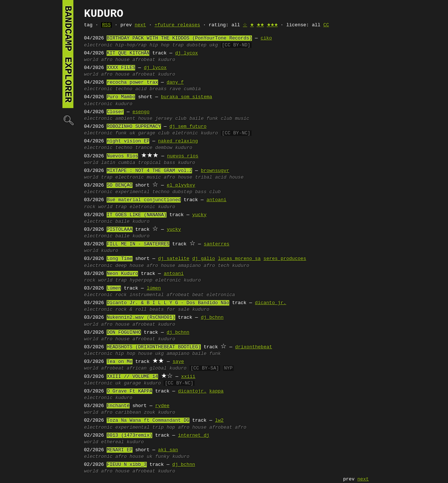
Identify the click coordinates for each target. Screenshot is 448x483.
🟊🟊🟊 (272, 25)
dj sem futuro (188, 127)
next (140, 25)
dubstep (197, 45)
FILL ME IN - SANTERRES (138, 244)
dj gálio (203, 259)
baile (122, 222)
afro (107, 413)
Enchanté (118, 406)
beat (198, 295)
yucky (199, 215)
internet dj (194, 436)
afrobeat (144, 60)
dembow (164, 148)
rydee (162, 406)
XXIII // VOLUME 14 (132, 377)
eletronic (185, 133)
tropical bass (156, 163)
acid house (229, 177)
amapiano (189, 266)
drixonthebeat (254, 347)
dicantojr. (192, 391)
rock (90, 207)
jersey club (171, 119)
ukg (213, 45)
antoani (216, 200)
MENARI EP (119, 450)
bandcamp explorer (68, 54)
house (145, 119)
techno (124, 89)
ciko (266, 38)
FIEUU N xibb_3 (127, 465)
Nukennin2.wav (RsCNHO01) (141, 318)
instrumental (147, 295)
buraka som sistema (187, 97)
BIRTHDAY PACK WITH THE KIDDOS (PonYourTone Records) (179, 38)
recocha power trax (132, 83)
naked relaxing (178, 141)
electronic (98, 45)
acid (141, 89)
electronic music (138, 177)
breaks (158, 89)
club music (235, 119)
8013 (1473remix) (129, 436)
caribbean (128, 413)
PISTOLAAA (119, 230)
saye (178, 362)
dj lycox (187, 53)
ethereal (112, 442)
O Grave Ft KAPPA (129, 391)
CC (326, 25)
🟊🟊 (260, 25)
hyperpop (141, 280)
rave (175, 89)
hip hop (159, 45)
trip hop (164, 428)
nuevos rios (183, 156)
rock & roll (131, 310)
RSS (106, 25)
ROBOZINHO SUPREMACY (134, 127)
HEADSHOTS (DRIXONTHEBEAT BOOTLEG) (154, 347)
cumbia (192, 89)
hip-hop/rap (131, 45)
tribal (204, 177)
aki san (168, 450)
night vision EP (128, 141)
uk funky (158, 457)
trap (178, 45)
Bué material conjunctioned (144, 200)
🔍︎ (68, 120)
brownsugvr (215, 171)
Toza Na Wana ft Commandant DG (148, 421)
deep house (130, 266)
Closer (115, 112)
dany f (175, 83)
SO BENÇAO (119, 185)
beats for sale (169, 310)
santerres (217, 244)
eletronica (221, 295)
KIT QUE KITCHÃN (128, 53)
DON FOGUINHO (124, 333)
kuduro (167, 60)
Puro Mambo (121, 97)
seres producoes (285, 259)
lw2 (219, 421)
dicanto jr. (271, 303)
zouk (150, 413)
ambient (125, 119)
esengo (141, 112)
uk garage (142, 133)
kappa (216, 391)
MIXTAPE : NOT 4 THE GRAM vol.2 (149, 171)
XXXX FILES (121, 68)
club (164, 133)
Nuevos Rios (122, 156)
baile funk (204, 119)
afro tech (217, 266)
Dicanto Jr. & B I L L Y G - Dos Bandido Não (168, 303)
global (158, 368)
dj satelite (174, 259)
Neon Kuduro (122, 274)
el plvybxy (181, 185)
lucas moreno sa (239, 259)
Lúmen (114, 288)
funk (121, 133)
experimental (133, 192)
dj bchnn (212, 318)
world (91, 60)
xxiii (188, 377)
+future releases (177, 25)
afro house (115, 60)
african (137, 368)
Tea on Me (119, 362)
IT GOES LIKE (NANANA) (137, 215)
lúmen (154, 288)
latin (108, 163)
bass (201, 192)
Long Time (119, 259)
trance (144, 148)
